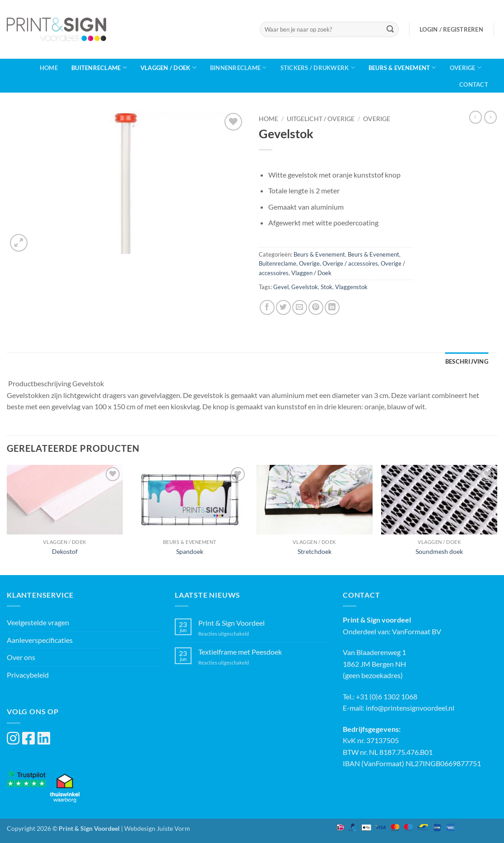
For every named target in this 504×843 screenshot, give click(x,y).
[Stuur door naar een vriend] (300, 307)
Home (49, 68)
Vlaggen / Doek (168, 68)
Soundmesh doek (439, 551)
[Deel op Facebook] (267, 307)
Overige (466, 68)
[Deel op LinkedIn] (332, 307)
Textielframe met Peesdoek (240, 652)
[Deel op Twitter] (283, 307)
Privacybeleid (28, 675)
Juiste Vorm (173, 828)
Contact (474, 84)
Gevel (281, 287)
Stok (327, 287)
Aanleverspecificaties (40, 640)
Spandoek (190, 551)
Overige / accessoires (350, 263)
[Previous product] (490, 117)
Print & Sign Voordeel (231, 623)
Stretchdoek (315, 551)
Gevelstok (305, 287)
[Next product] (476, 117)
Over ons (21, 657)
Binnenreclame (238, 68)
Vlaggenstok (351, 287)
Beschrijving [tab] (467, 361)
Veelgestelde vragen (38, 622)
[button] (451, 29)
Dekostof (65, 551)
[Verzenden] (390, 29)
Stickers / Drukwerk (318, 68)
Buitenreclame (99, 68)
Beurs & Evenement (402, 68)
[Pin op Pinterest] (316, 307)
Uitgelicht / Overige (321, 119)
